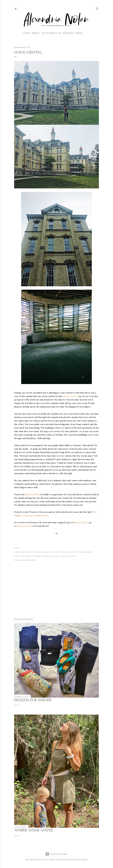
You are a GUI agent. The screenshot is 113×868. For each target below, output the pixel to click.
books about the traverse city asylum (36, 552)
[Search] (97, 8)
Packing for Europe (33, 700)
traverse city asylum (50, 556)
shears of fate (20, 556)
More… (79, 33)
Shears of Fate (70, 396)
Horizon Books (24, 526)
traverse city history (68, 556)
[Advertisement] (56, 590)
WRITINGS (68, 33)
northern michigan (61, 552)
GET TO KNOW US (51, 33)
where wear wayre (34, 830)
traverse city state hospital (25, 560)
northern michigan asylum (81, 552)
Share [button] (17, 548)
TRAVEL (35, 33)
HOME (26, 33)
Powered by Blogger (56, 854)
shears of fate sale (33, 556)
